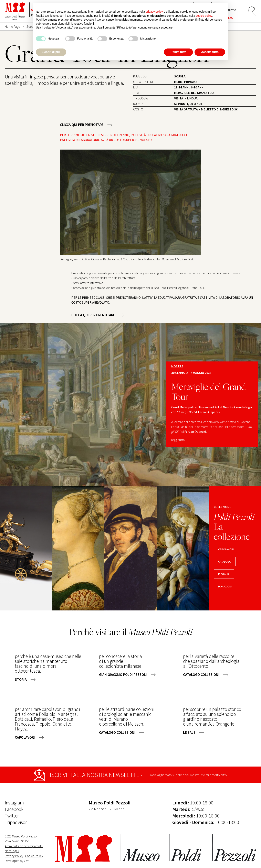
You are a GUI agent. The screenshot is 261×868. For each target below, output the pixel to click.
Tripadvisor (16, 822)
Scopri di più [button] (51, 52)
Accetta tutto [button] (210, 52)
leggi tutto (178, 440)
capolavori (226, 549)
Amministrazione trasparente (24, 846)
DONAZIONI (225, 586)
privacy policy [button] (154, 12)
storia (21, 679)
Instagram (14, 803)
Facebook (14, 809)
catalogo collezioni (201, 675)
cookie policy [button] (204, 16)
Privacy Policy (14, 856)
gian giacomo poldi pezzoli (123, 675)
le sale (189, 732)
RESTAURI (224, 574)
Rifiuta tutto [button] (179, 52)
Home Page (12, 26)
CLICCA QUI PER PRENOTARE (82, 125)
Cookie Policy (34, 856)
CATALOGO (225, 562)
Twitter (12, 816)
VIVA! (27, 861)
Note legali (12, 851)
